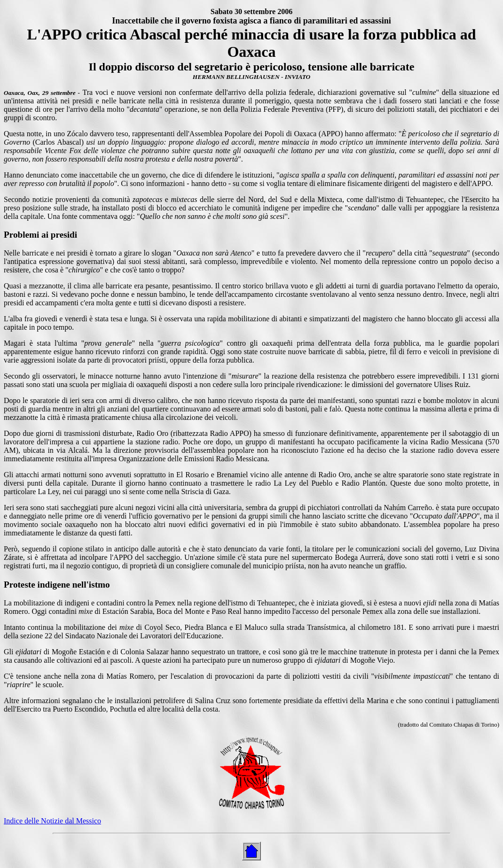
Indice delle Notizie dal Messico (52, 821)
